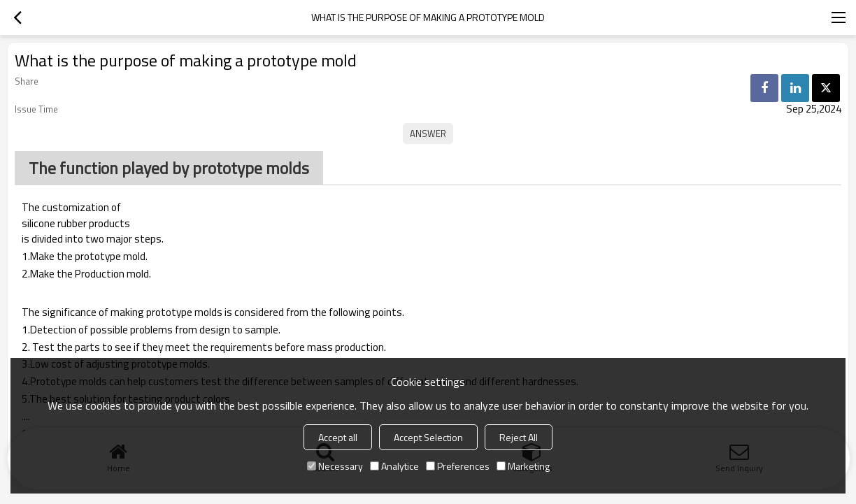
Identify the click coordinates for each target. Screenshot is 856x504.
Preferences (458, 466)
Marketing (523, 466)
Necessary (335, 466)
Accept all (338, 437)
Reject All (519, 437)
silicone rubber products (76, 224)
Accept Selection (428, 437)
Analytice (394, 466)
